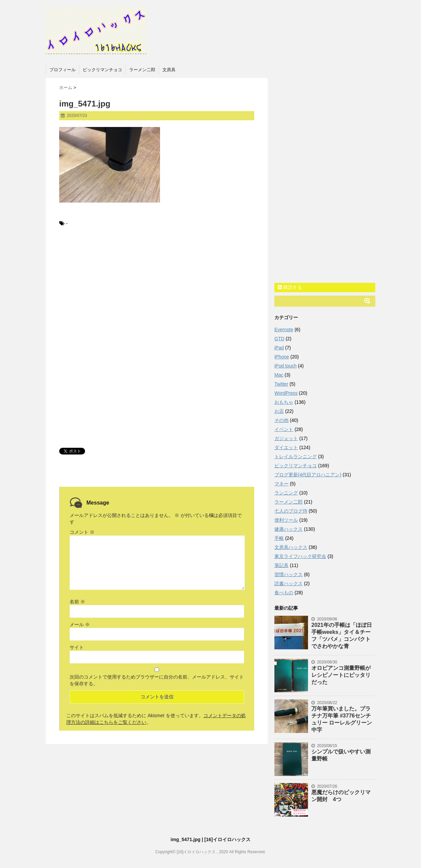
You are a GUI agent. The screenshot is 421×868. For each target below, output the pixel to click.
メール (80, 624)
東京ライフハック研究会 (300, 556)
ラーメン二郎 (142, 70)
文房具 (169, 70)
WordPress (286, 393)
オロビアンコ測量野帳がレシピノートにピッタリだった (341, 675)
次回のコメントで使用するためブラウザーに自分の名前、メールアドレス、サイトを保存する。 (157, 680)
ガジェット (286, 438)
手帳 (279, 538)
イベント (284, 429)
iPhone (282, 357)
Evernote (284, 330)
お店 (279, 411)
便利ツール (286, 520)
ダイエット (286, 447)
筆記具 (281, 565)
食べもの (284, 593)
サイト (77, 647)
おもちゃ (284, 402)
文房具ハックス (291, 547)
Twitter (281, 384)
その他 (281, 420)
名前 (77, 602)
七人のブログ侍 (291, 511)
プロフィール (63, 70)
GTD (279, 339)
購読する (290, 287)
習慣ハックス (289, 574)
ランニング (286, 493)
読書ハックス (289, 583)
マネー (281, 484)
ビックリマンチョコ (102, 70)
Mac (279, 375)
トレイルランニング (296, 457)
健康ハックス (289, 529)
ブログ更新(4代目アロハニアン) (308, 475)
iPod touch (285, 366)
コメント (82, 532)
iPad (279, 348)
